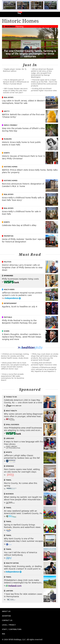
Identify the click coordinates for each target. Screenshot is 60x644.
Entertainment (10, 303)
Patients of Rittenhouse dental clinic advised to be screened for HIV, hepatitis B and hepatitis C (44, 369)
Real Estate (9, 97)
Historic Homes (11, 167)
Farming (20, 26)
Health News (9, 289)
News (19, 13)
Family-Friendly (11, 125)
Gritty (7, 111)
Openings (10, 466)
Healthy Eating (12, 563)
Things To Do (11, 397)
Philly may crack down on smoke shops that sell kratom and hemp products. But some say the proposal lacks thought (45, 357)
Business (10, 26)
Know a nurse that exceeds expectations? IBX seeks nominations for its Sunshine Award (12, 377)
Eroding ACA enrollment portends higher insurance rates (44, 89)
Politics (7, 262)
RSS (3, 634)
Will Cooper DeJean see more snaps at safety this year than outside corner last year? (15, 90)
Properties (9, 236)
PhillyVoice (6, 14)
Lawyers (9, 591)
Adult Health (11, 411)
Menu (56, 14)
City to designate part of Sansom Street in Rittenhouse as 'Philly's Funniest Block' (16, 82)
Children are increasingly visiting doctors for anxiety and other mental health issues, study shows (15, 356)
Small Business (12, 424)
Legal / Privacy (9, 625)
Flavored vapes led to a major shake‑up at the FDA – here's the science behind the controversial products (44, 83)
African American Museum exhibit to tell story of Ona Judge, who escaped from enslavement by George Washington (42, 73)
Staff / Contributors (12, 629)
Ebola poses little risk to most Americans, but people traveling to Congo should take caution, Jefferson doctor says (15, 366)
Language (10, 438)
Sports (9, 452)
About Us (6, 611)
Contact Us (7, 620)
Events (7, 153)
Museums (8, 139)
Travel (9, 480)
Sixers (7, 331)
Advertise (6, 616)
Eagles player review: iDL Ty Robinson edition (15, 70)
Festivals (8, 317)
